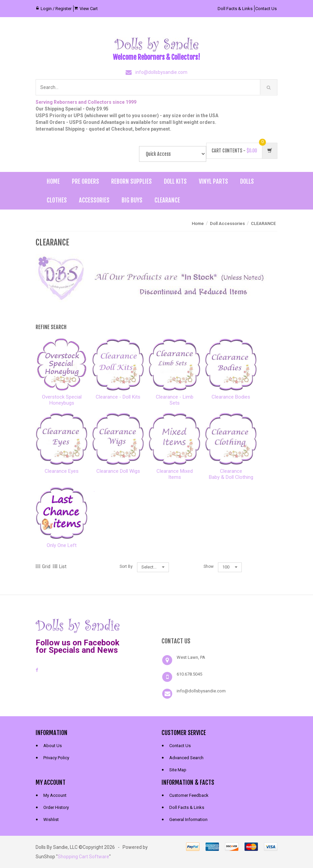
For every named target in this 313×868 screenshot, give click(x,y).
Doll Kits (175, 181)
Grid (43, 566)
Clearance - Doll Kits (118, 397)
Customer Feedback (189, 795)
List (60, 566)
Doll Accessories (227, 223)
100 (230, 567)
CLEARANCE (263, 223)
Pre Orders (85, 181)
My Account (55, 795)
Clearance (167, 200)
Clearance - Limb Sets (175, 400)
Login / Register (56, 9)
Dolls (247, 181)
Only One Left (62, 545)
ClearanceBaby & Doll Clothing (231, 474)
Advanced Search (186, 758)
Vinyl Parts (213, 181)
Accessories (94, 200)
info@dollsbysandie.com (161, 72)
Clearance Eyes (62, 471)
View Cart (89, 9)
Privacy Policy (56, 758)
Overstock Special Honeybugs (62, 400)
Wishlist (51, 819)
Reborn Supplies (131, 181)
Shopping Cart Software (83, 857)
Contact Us (266, 9)
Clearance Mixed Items (175, 474)
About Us (53, 746)
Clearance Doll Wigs (118, 471)
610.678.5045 (189, 674)
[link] (220, 625)
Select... (153, 567)
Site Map (178, 770)
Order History (56, 807)
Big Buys (132, 200)
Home (53, 181)
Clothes (57, 200)
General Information (188, 819)
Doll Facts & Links (235, 9)
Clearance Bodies (231, 397)
